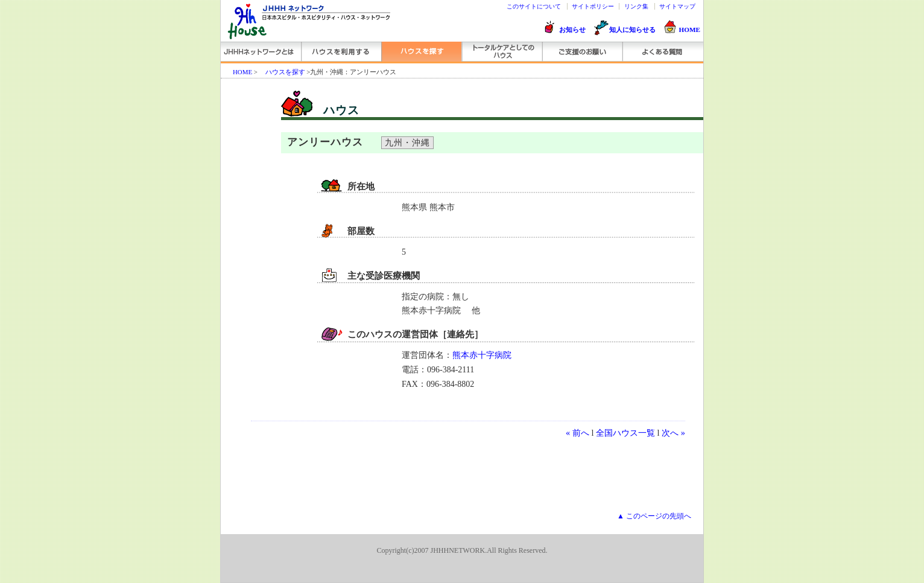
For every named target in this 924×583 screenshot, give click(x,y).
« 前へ (577, 433)
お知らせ (572, 30)
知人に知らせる (632, 30)
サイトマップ (677, 6)
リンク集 (636, 6)
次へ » (673, 433)
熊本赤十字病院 (482, 355)
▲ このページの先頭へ (654, 516)
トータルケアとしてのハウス (502, 52)
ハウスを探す (421, 52)
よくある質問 (662, 52)
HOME (690, 30)
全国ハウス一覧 (625, 433)
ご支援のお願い (582, 52)
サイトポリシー (593, 6)
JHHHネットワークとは (261, 52)
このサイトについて (534, 6)
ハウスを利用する (341, 52)
